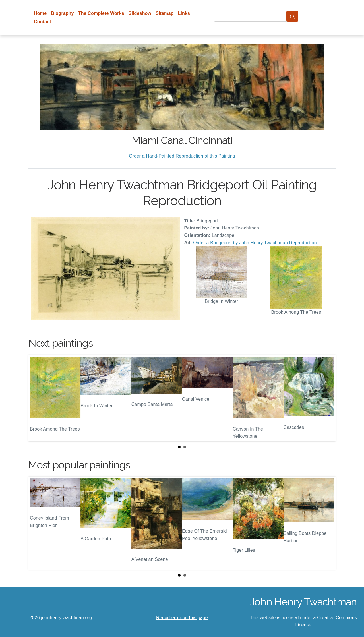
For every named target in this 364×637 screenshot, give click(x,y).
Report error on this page (182, 618)
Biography (62, 13)
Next (327, 398)
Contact (43, 22)
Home (40, 13)
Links (184, 13)
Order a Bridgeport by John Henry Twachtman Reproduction (255, 243)
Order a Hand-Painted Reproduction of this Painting (182, 156)
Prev (37, 398)
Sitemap (165, 13)
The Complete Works (101, 13)
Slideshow (140, 13)
